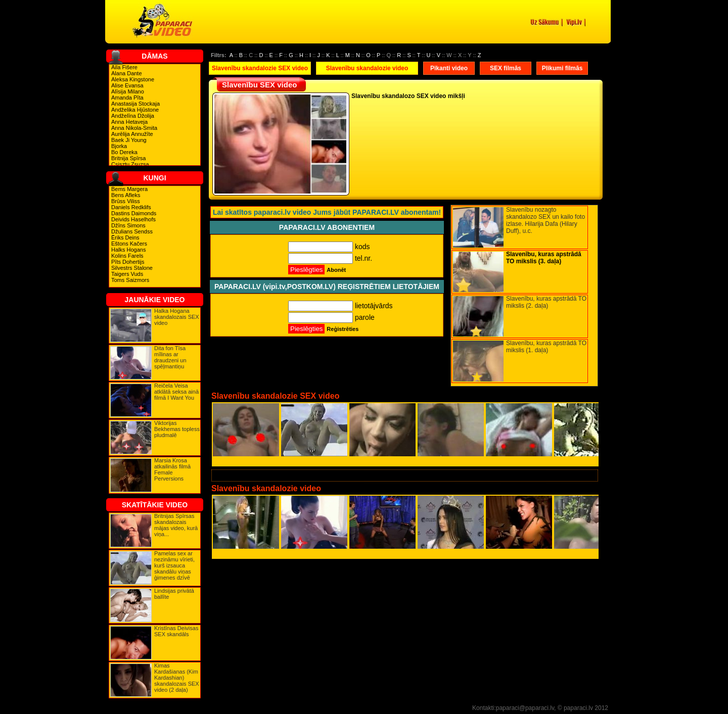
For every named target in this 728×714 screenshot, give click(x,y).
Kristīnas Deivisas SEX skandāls (176, 631)
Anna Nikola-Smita (134, 128)
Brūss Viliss (126, 201)
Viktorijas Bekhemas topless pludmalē (177, 429)
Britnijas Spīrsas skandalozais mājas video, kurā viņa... (176, 525)
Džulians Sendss (132, 231)
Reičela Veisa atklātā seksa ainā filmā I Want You (176, 392)
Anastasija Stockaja (135, 104)
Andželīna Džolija (133, 116)
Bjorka (119, 146)
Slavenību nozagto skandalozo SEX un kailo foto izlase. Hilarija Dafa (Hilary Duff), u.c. (545, 220)
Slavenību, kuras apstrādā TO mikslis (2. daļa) (546, 302)
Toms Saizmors (130, 280)
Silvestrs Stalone (132, 268)
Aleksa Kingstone (133, 79)
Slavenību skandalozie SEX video (260, 68)
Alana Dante (127, 73)
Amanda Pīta (127, 98)
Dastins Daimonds (134, 213)
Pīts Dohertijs (128, 262)
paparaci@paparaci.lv (525, 708)
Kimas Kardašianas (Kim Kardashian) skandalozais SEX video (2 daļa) (177, 678)
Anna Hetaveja (129, 122)
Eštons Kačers (129, 244)
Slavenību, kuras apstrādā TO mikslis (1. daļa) (546, 347)
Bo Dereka (124, 152)
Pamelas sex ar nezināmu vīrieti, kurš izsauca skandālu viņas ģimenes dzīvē (174, 565)
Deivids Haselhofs (133, 219)
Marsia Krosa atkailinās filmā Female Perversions (172, 469)
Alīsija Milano (128, 91)
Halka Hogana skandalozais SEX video (177, 317)
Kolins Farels (127, 256)
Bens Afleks (126, 195)
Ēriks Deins (125, 237)
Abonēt (336, 270)
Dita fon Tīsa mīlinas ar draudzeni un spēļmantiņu (170, 357)
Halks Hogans (128, 250)
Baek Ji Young (129, 140)
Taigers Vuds (127, 274)
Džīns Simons (128, 225)
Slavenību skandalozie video (367, 68)
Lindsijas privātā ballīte (174, 594)
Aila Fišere (124, 67)
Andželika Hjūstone (135, 110)
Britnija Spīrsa (128, 158)
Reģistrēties (343, 329)
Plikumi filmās (562, 68)
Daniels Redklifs (131, 207)
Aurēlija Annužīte (132, 134)
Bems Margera (129, 189)
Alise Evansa (127, 85)
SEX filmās (506, 68)
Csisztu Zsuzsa (130, 164)
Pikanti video (449, 68)
